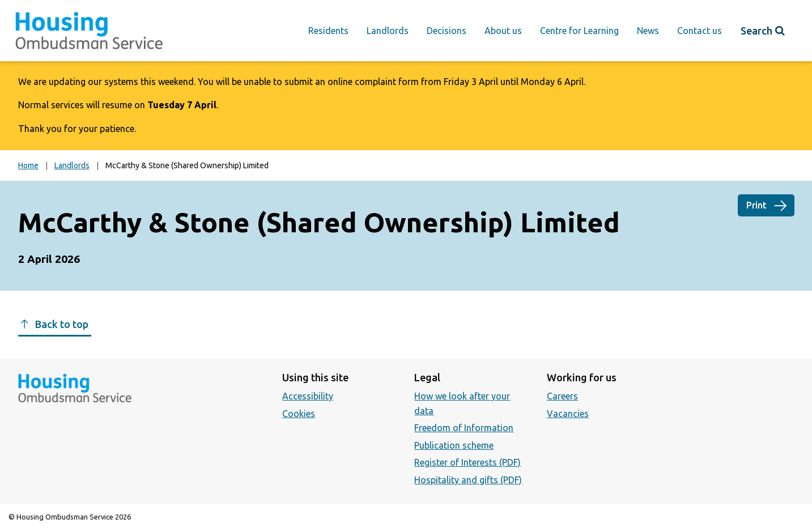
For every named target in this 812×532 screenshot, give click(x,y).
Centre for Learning (579, 31)
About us (503, 31)
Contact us (700, 31)
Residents (328, 31)
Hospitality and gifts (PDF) (468, 480)
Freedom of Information (464, 428)
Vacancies (568, 414)
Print (756, 205)
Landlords (388, 31)
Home (28, 165)
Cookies (299, 414)
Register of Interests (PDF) (467, 462)
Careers (562, 396)
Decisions (447, 31)
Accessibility (308, 396)
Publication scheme (454, 445)
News (648, 31)
